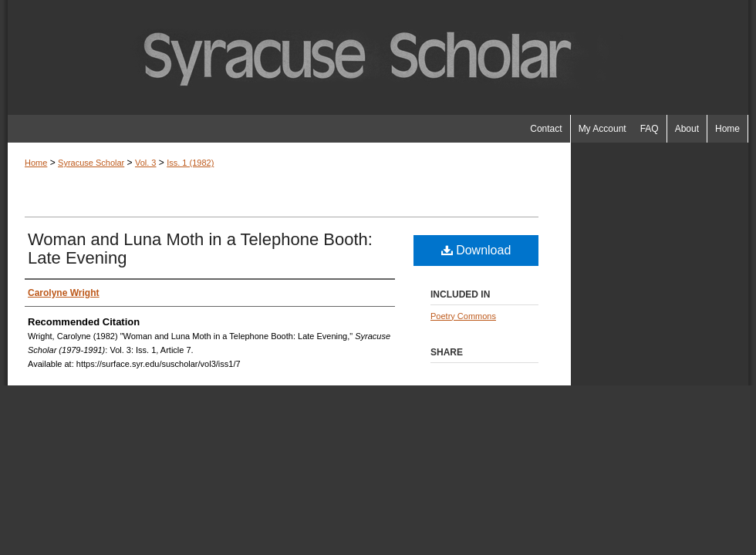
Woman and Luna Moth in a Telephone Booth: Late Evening (200, 249)
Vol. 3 (146, 163)
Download (476, 250)
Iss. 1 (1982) (190, 163)
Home (36, 163)
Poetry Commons (463, 316)
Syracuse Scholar (91, 163)
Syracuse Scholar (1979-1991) (378, 57)
